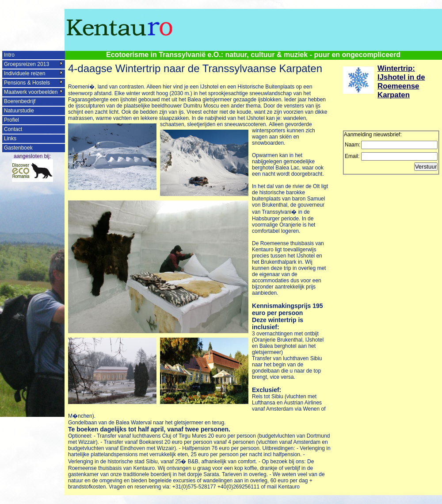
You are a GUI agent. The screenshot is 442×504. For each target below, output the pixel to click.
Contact (13, 129)
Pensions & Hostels (27, 83)
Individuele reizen (25, 73)
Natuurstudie (19, 111)
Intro (9, 55)
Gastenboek (18, 148)
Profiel (11, 120)
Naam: (352, 145)
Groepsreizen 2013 (27, 64)
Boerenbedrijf (20, 101)
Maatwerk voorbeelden (31, 92)
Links (10, 139)
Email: (352, 156)
